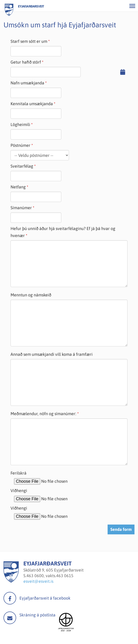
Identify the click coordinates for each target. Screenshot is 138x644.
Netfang (18, 187)
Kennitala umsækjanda (32, 104)
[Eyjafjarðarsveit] (11, 581)
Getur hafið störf (26, 62)
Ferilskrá (18, 473)
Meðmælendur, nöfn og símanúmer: (43, 414)
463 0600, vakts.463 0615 (50, 576)
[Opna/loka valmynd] (132, 6)
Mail (10, 618)
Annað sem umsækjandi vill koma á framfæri (52, 354)
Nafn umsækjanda (27, 83)
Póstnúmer (20, 145)
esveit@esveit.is (38, 581)
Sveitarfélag (22, 166)
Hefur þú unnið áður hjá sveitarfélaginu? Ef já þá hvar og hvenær (63, 232)
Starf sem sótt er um (29, 41)
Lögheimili (20, 124)
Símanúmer (21, 208)
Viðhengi (19, 491)
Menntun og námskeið (31, 295)
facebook (10, 598)
